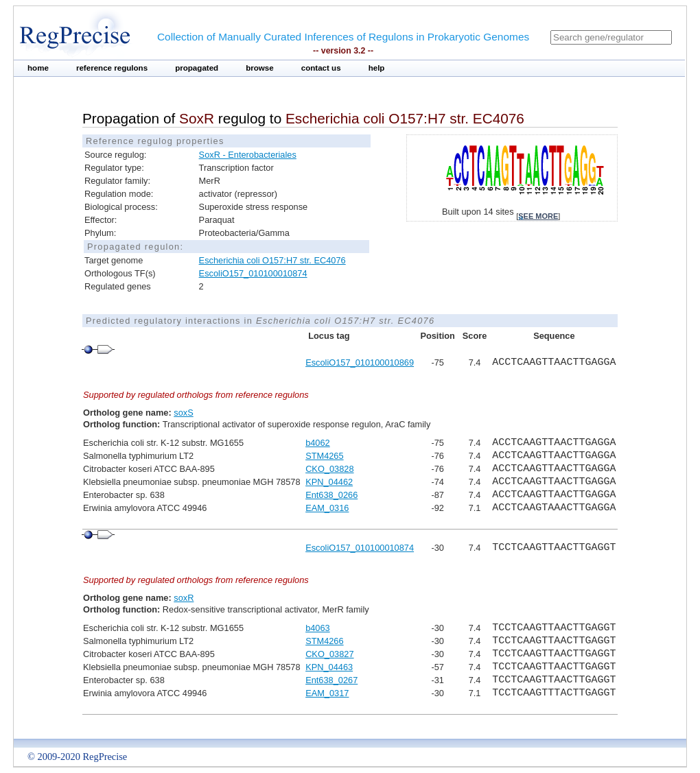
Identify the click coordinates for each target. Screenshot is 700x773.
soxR (184, 598)
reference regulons (112, 68)
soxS (183, 413)
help (377, 68)
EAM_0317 (327, 693)
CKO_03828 (329, 469)
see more (538, 216)
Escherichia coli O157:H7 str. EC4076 (272, 260)
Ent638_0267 (331, 680)
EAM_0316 (327, 508)
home (38, 68)
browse (260, 68)
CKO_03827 (329, 654)
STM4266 (324, 641)
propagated (197, 68)
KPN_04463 (329, 667)
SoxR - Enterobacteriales (248, 155)
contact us (321, 68)
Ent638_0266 (331, 495)
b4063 (318, 628)
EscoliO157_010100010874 (253, 273)
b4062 (318, 443)
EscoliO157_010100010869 (360, 362)
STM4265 (324, 456)
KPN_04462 (329, 482)
